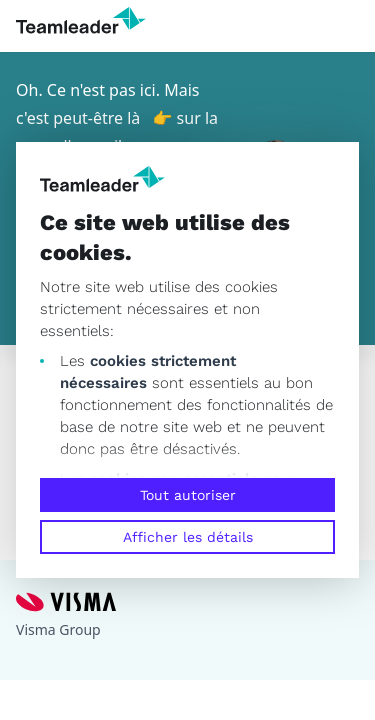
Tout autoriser (188, 495)
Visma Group (58, 629)
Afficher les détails (188, 537)
